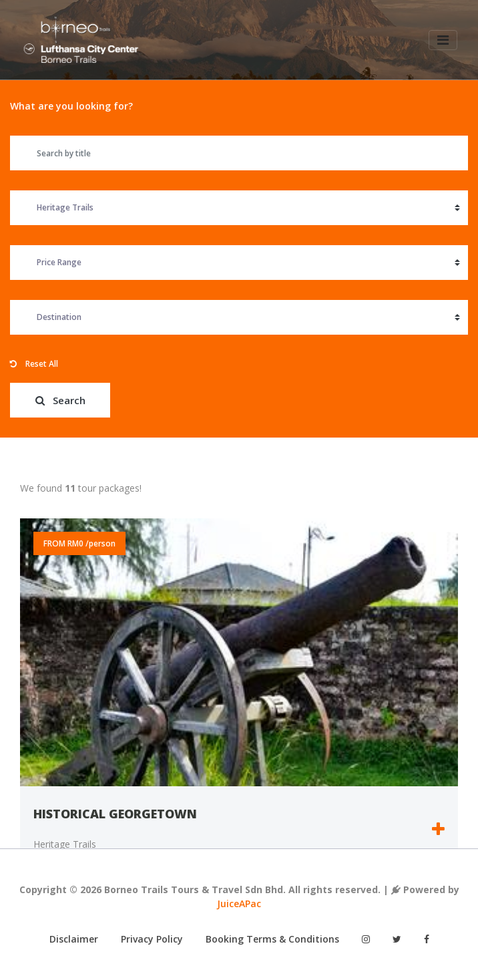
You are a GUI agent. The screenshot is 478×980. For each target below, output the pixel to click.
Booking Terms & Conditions (272, 939)
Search (60, 400)
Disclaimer (74, 939)
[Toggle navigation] (442, 41)
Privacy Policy (152, 939)
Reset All (34, 364)
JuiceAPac (239, 904)
